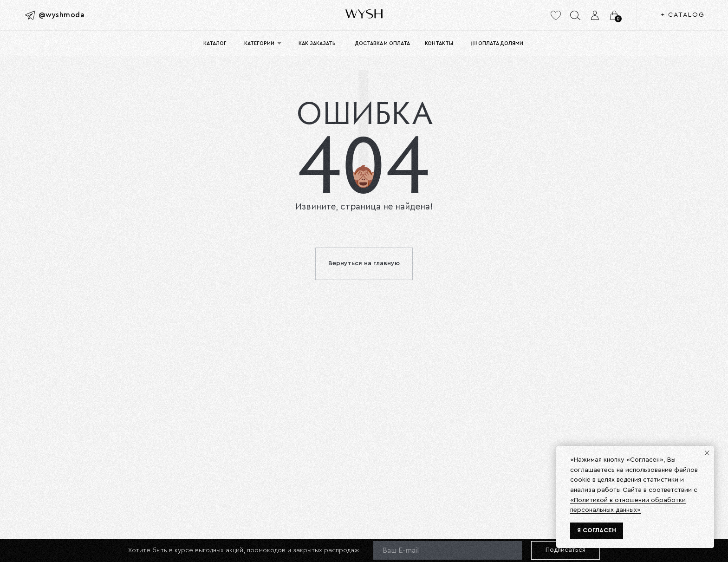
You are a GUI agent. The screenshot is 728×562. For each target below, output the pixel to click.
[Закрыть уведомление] (707, 453)
